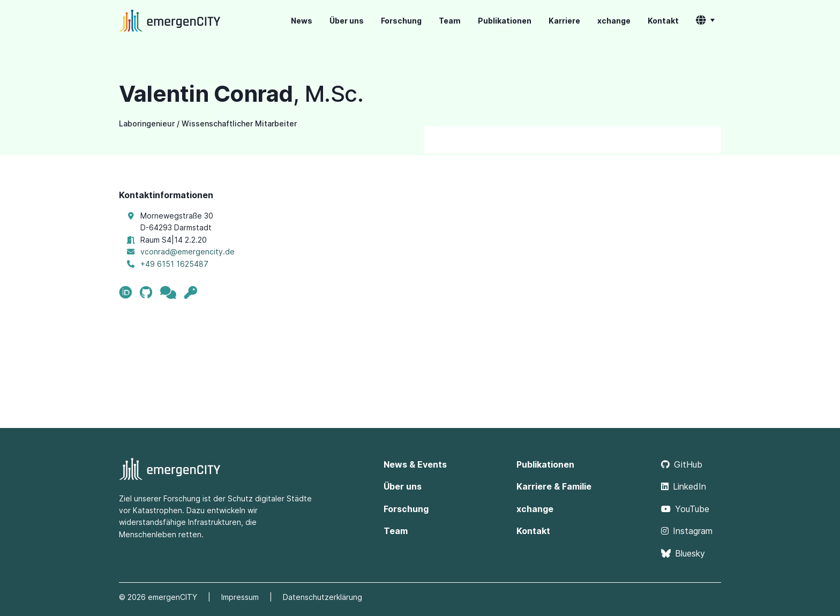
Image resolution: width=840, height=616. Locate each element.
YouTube (685, 509)
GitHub (682, 464)
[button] (705, 21)
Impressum (240, 597)
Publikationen (505, 21)
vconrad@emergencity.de (187, 251)
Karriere (564, 21)
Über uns (347, 21)
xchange (614, 21)
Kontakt (663, 21)
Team (450, 21)
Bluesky (683, 553)
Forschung (401, 21)
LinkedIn (684, 486)
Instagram (687, 531)
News (302, 21)
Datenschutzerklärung (322, 597)
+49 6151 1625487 (174, 264)
